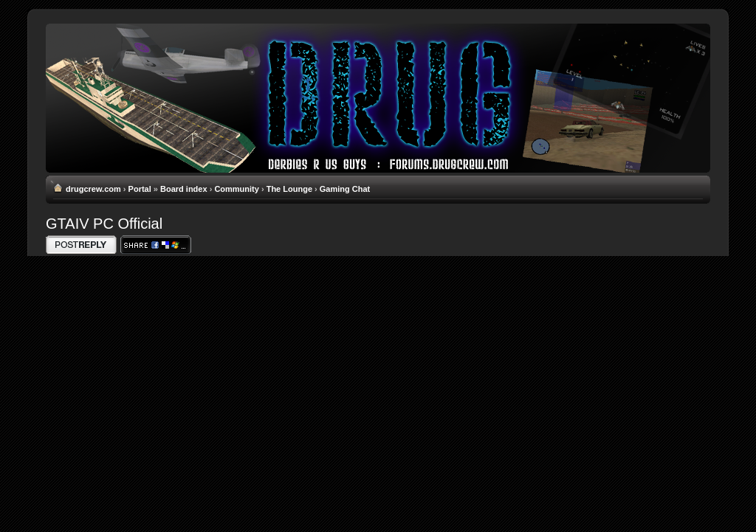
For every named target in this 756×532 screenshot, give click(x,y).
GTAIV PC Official (104, 224)
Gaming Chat (345, 189)
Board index (184, 189)
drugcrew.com (93, 189)
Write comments (81, 245)
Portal (140, 189)
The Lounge (289, 189)
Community (237, 189)
